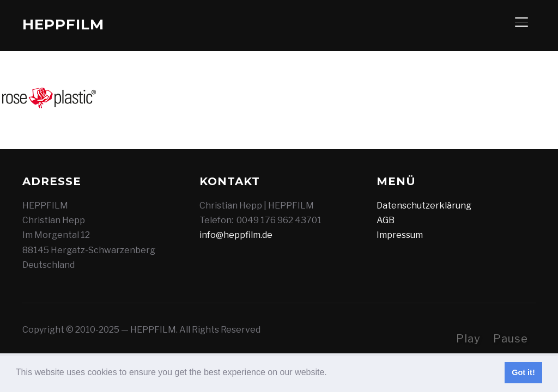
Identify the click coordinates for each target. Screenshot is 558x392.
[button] (331, 373)
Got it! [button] (523, 372)
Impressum (400, 235)
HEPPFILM (63, 24)
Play (468, 339)
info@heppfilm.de (236, 235)
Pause (511, 339)
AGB (386, 220)
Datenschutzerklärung (424, 206)
